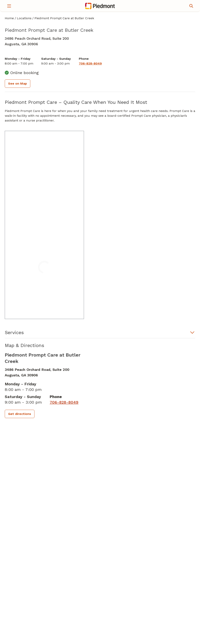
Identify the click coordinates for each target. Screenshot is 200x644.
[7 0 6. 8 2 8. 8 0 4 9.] (90, 64)
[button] (100, 334)
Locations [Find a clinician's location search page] (24, 18)
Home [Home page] (9, 18)
